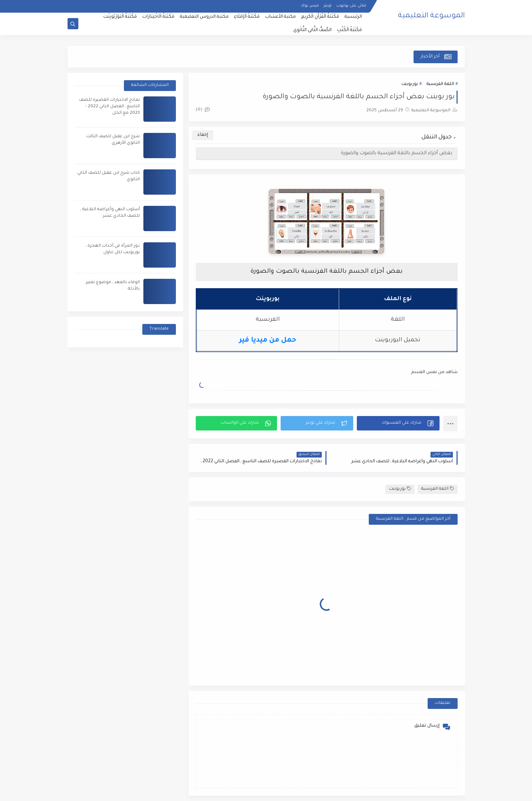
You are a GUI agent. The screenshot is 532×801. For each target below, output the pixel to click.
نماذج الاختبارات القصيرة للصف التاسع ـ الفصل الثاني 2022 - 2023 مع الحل (109, 107)
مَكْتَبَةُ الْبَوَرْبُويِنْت (120, 17)
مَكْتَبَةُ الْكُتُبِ (349, 30)
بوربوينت (410, 84)
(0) (203, 110)
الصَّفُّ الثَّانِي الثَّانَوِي (312, 30)
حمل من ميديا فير (268, 341)
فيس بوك (310, 6)
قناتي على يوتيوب (351, 6)
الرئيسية (353, 17)
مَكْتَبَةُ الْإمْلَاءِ (247, 17)
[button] (398, 423)
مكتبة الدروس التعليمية (204, 17)
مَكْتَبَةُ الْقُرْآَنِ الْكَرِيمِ (320, 17)
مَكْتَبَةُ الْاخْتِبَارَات (158, 17)
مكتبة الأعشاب (280, 17)
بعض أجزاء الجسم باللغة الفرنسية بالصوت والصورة (397, 153)
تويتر (328, 6)
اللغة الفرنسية (440, 84)
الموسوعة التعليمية (431, 16)
